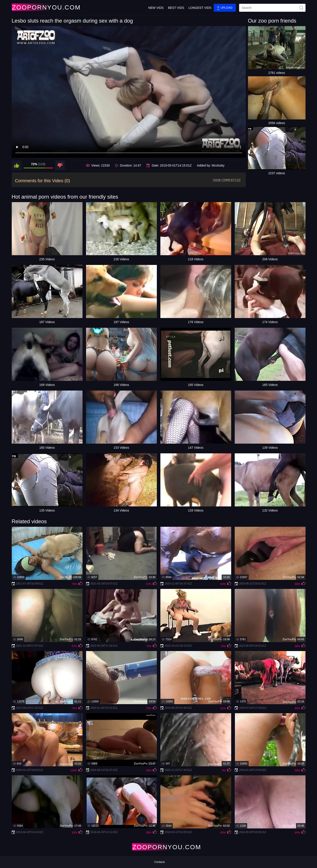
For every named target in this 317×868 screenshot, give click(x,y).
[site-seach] (302, 8)
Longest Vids (200, 8)
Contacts (160, 862)
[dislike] (60, 165)
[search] (272, 8)
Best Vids (176, 8)
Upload (225, 8)
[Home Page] (38, 7)
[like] (17, 165)
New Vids (156, 8)
